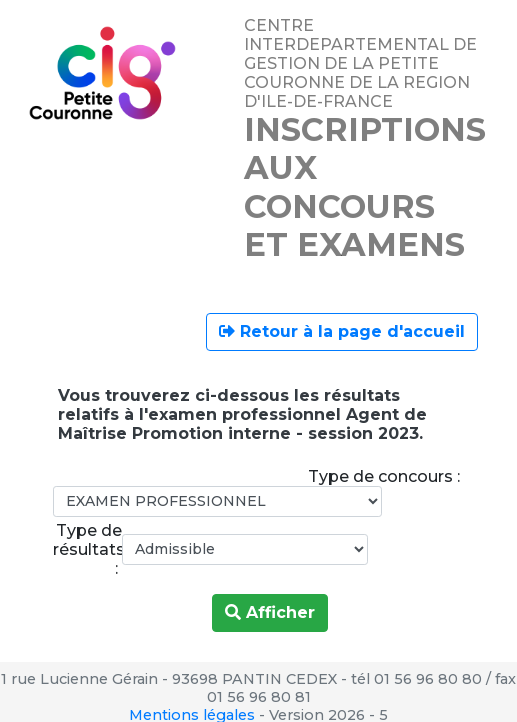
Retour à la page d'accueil (342, 331)
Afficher (270, 612)
